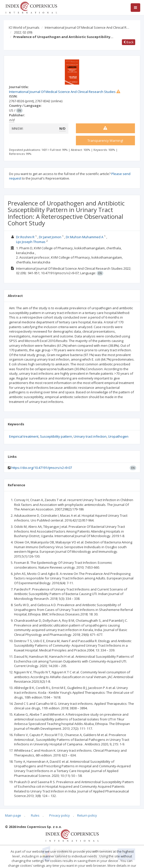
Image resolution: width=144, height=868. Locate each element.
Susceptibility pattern (56, 436)
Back (129, 42)
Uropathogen (118, 436)
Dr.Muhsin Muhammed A (85, 237)
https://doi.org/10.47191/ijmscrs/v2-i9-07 (42, 468)
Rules (35, 815)
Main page (13, 815)
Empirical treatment (24, 436)
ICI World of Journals (24, 27)
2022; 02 (23, 32)
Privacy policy (60, 815)
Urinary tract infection (90, 436)
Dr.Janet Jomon (50, 237)
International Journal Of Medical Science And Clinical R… (87, 27)
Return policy (87, 815)
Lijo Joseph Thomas (31, 242)
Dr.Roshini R (25, 237)
